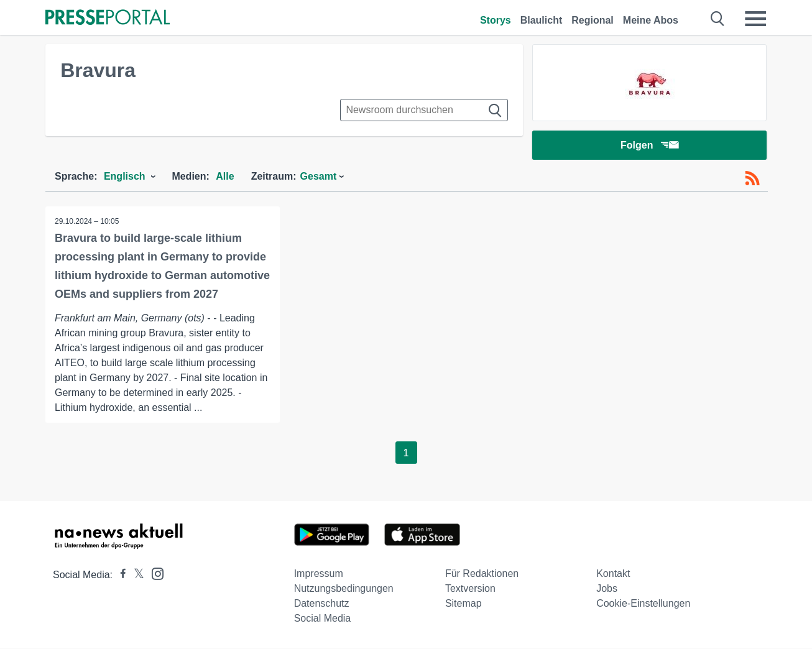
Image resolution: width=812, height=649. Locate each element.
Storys (496, 20)
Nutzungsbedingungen (344, 589)
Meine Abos (651, 20)
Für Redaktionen (482, 574)
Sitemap (464, 604)
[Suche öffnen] (718, 19)
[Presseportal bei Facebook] (119, 575)
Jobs (607, 589)
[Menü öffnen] (755, 19)
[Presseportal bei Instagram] (154, 573)
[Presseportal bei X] (135, 575)
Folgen (649, 146)
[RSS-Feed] (752, 179)
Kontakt (613, 574)
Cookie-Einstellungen (643, 604)
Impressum (319, 574)
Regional (593, 20)
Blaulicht (542, 20)
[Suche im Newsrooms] (424, 110)
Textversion (470, 589)
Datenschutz (322, 604)
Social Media (323, 619)
